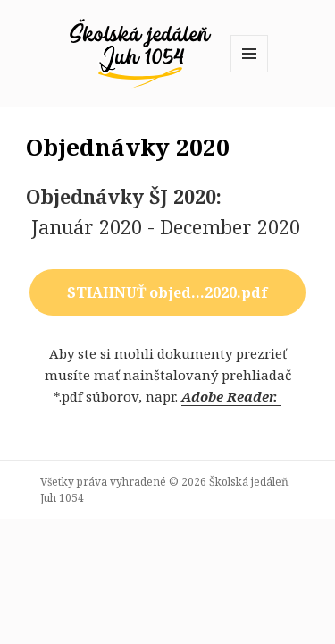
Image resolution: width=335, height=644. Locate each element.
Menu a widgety (250, 72)
